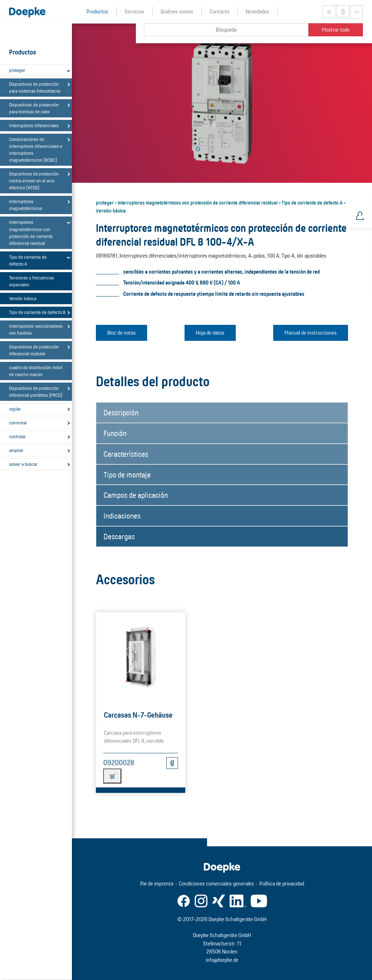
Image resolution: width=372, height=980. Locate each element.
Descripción (121, 412)
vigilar (15, 409)
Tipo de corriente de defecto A (28, 260)
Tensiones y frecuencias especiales (32, 281)
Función (115, 433)
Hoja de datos (210, 333)
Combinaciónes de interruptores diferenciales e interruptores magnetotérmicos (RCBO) (36, 150)
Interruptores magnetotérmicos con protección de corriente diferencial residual (31, 232)
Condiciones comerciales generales (216, 884)
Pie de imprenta (157, 884)
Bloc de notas (122, 333)
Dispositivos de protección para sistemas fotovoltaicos (35, 87)
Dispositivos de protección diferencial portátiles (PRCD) (36, 392)
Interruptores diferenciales (34, 125)
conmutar (18, 423)
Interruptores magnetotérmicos (26, 205)
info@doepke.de (222, 960)
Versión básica (23, 298)
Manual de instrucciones (311, 333)
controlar (17, 436)
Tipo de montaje (127, 475)
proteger (17, 70)
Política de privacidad (282, 884)
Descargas (119, 536)
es (357, 12)
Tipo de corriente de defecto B (37, 312)
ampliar (16, 450)
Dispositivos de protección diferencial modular (34, 350)
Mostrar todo (336, 30)
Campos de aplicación (136, 495)
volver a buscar (23, 464)
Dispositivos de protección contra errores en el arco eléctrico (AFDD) (34, 181)
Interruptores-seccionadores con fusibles (36, 329)
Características (126, 454)
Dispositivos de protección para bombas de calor (34, 108)
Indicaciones (122, 516)
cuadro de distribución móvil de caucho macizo (36, 371)
